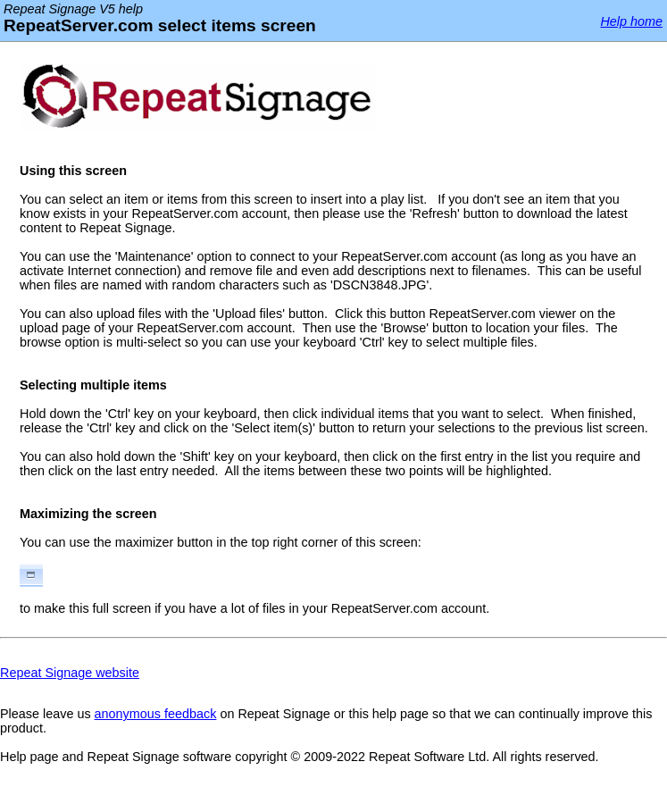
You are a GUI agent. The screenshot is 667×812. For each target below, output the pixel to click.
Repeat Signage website (70, 673)
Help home (631, 21)
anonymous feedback (156, 714)
